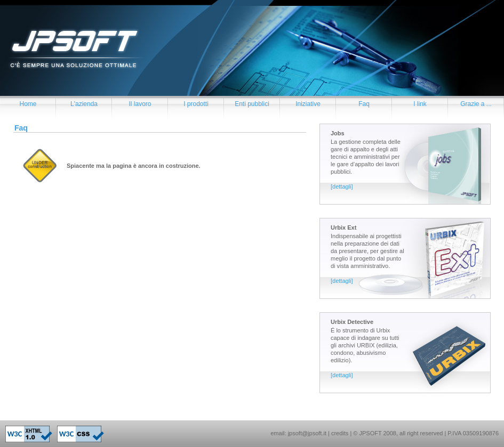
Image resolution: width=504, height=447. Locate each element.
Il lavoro (140, 104)
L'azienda (84, 104)
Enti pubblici (252, 104)
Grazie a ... (476, 104)
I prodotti (196, 104)
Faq (364, 104)
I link (420, 104)
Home (28, 104)
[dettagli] (342, 186)
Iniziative (308, 104)
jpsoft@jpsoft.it (307, 433)
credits (340, 433)
